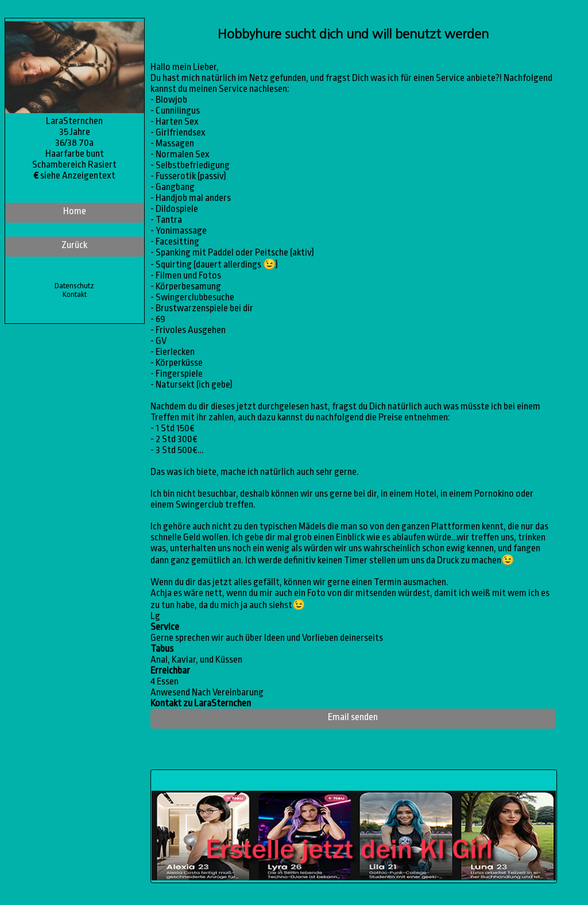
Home (75, 211)
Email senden (353, 717)
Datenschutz (74, 286)
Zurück (74, 245)
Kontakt (75, 294)
